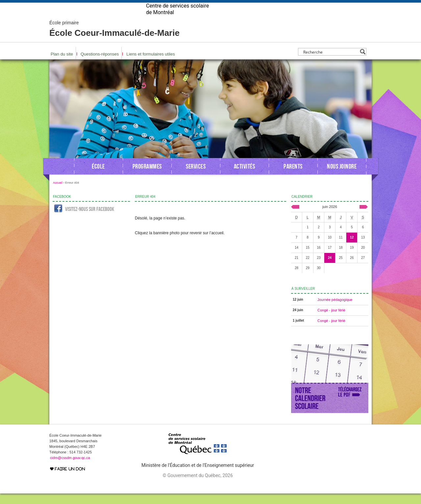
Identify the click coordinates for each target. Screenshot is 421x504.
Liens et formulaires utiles (150, 65)
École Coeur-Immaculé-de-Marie (114, 39)
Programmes (147, 177)
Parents (293, 177)
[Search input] (330, 62)
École (98, 177)
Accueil (58, 193)
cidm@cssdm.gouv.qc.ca (70, 468)
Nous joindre (342, 177)
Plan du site (62, 65)
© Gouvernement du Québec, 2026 (198, 486)
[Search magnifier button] (363, 62)
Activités (245, 177)
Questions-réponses (100, 65)
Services (196, 177)
